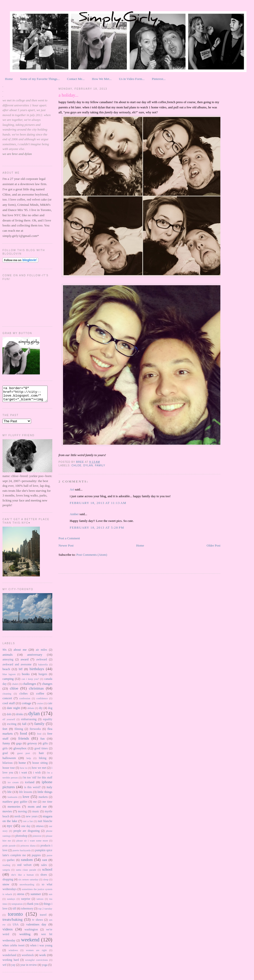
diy (41, 711)
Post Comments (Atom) (92, 555)
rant (45, 863)
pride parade (9, 849)
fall (24, 727)
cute (50, 706)
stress (21, 897)
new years (32, 819)
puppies (36, 858)
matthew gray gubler (15, 805)
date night (13, 711)
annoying (8, 663)
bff (21, 672)
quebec (11, 863)
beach (6, 672)
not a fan (28, 824)
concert (7, 701)
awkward (42, 663)
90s (4, 653)
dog (50, 711)
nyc (10, 829)
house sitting (40, 766)
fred (39, 737)
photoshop (21, 839)
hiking (43, 761)
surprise (26, 902)
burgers (43, 677)
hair (41, 756)
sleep (46, 882)
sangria (6, 873)
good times (41, 751)
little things (45, 795)
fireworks (35, 732)
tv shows (38, 923)
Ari (72, 489)
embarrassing (29, 722)
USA (16, 928)
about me (20, 653)
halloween (9, 761)
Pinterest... (159, 79)
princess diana (28, 849)
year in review (29, 968)
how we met (39, 771)
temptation (17, 907)
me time (47, 805)
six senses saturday (29, 882)
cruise (40, 706)
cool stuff (9, 706)
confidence (42, 701)
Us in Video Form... (132, 79)
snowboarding (27, 887)
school (47, 872)
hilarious (8, 766)
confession (25, 701)
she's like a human (23, 878)
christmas (36, 691)
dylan (34, 716)
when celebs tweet (14, 948)
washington (31, 933)
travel (43, 918)
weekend (30, 943)
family (39, 727)
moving (22, 814)
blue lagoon (9, 677)
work (42, 958)
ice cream (13, 785)
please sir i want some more (32, 844)
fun (42, 741)
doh (9, 717)
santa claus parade (26, 873)
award (25, 662)
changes (47, 687)
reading (6, 868)
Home (9, 79)
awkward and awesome (17, 667)
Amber (74, 514)
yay (13, 968)
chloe (14, 691)
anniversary (35, 658)
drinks (20, 717)
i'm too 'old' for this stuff (37, 781)
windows (13, 953)
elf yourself (9, 722)
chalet (15, 687)
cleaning (7, 697)
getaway (32, 746)
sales (44, 868)
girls (5, 751)
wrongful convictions (37, 963)
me (35, 805)
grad (5, 756)
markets (43, 800)
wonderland (9, 958)
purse (50, 858)
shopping (8, 882)
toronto (15, 917)
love (26, 800)
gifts (45, 746)
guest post (24, 756)
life (9, 795)
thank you (33, 907)
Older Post (214, 545)
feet (5, 732)
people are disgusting (27, 834)
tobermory (27, 912)
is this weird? (32, 790)
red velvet (24, 868)
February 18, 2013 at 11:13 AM (98, 503)
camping (8, 682)
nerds (18, 819)
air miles (41, 653)
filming (19, 732)
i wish (37, 776)
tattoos (40, 902)
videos (8, 932)
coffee (40, 696)
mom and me (37, 809)
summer (36, 897)
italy (49, 790)
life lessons (26, 795)
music (36, 814)
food (24, 736)
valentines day (36, 927)
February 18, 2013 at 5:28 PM (97, 527)
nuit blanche (45, 824)
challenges (30, 687)
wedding (25, 937)
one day (26, 829)
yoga (45, 968)
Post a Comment (69, 538)
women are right (36, 953)
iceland (30, 785)
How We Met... (102, 79)
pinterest (37, 839)
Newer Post (66, 545)
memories (14, 809)
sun (51, 897)
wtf (4, 968)
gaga (19, 746)
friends (24, 741)
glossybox (20, 751)
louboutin (12, 800)
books (26, 677)
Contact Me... (76, 79)
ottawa (40, 829)
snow (6, 887)
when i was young (41, 948)
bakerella (43, 667)
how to (24, 771)
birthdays (37, 672)
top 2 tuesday (45, 912)
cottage (27, 706)
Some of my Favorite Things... (40, 79)
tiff (14, 912)
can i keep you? (30, 682)
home (22, 766)
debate (31, 711)
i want (23, 776)
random (27, 863)
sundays (11, 902)
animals (7, 658)
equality (48, 722)
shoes (44, 878)
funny (6, 746)
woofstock (28, 958)
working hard (11, 963)
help (29, 761)
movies (7, 814)
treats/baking (13, 922)
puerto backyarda (22, 853)
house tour (9, 771)
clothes (24, 697)
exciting (12, 727)
